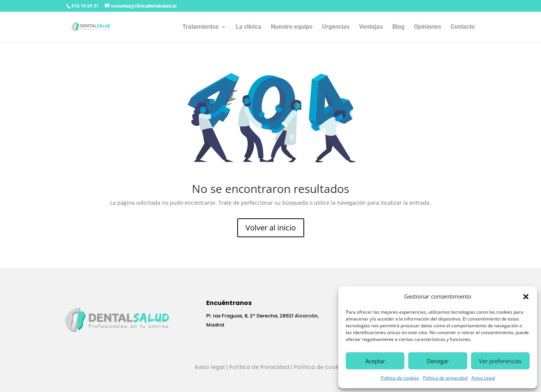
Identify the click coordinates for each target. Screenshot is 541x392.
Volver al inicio (271, 228)
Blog (398, 27)
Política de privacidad (445, 378)
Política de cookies (400, 378)
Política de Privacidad (259, 367)
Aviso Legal (483, 378)
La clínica (249, 27)
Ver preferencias (500, 361)
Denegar (438, 361)
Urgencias (336, 27)
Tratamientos (201, 27)
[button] (526, 297)
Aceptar (375, 361)
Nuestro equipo (292, 27)
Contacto (463, 27)
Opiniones (428, 27)
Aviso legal (210, 367)
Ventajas (371, 27)
